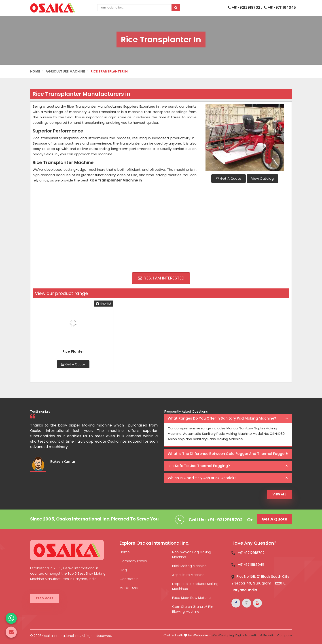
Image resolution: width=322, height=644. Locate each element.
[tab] (228, 419)
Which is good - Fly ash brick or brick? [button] (202, 478)
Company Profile (133, 561)
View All (279, 494)
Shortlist (104, 304)
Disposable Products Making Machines (195, 586)
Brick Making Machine (189, 566)
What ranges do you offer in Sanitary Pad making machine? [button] (222, 418)
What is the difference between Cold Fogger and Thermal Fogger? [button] (228, 454)
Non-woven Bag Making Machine (192, 554)
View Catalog (262, 178)
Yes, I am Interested (161, 278)
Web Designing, (223, 635)
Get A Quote (229, 178)
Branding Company (278, 635)
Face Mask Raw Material (192, 598)
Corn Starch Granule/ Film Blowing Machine (193, 609)
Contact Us (129, 579)
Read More (44, 598)
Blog (123, 570)
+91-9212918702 (245, 7)
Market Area (130, 588)
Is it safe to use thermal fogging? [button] (199, 466)
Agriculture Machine (65, 71)
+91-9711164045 (280, 7)
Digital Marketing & (249, 635)
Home (35, 71)
